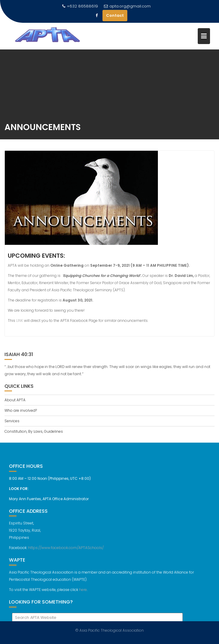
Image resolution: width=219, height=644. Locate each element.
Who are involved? (21, 410)
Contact (115, 15)
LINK (20, 321)
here (83, 592)
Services (12, 421)
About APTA (15, 400)
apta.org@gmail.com (127, 6)
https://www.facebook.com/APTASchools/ (66, 550)
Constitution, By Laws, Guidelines (34, 431)
